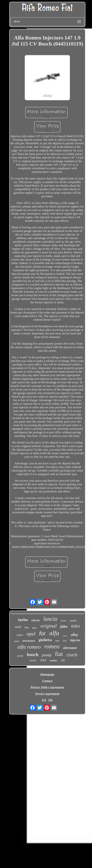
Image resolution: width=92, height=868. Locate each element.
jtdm (64, 626)
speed (16, 641)
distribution (29, 641)
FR (50, 700)
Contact (47, 681)
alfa (54, 633)
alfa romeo (29, 647)
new (57, 641)
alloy (74, 635)
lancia (50, 619)
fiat (59, 654)
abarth (33, 660)
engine (65, 636)
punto (73, 620)
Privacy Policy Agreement (47, 687)
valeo (20, 635)
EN (44, 700)
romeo (52, 646)
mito (75, 626)
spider (34, 628)
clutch (72, 655)
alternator (70, 648)
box (65, 641)
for (42, 633)
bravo (64, 621)
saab (18, 627)
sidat (43, 660)
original (49, 626)
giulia (20, 656)
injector (75, 640)
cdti (63, 660)
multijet (53, 661)
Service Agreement (47, 694)
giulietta (45, 640)
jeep (27, 627)
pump (47, 655)
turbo (23, 620)
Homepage (47, 674)
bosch (33, 655)
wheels (35, 620)
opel (31, 634)
